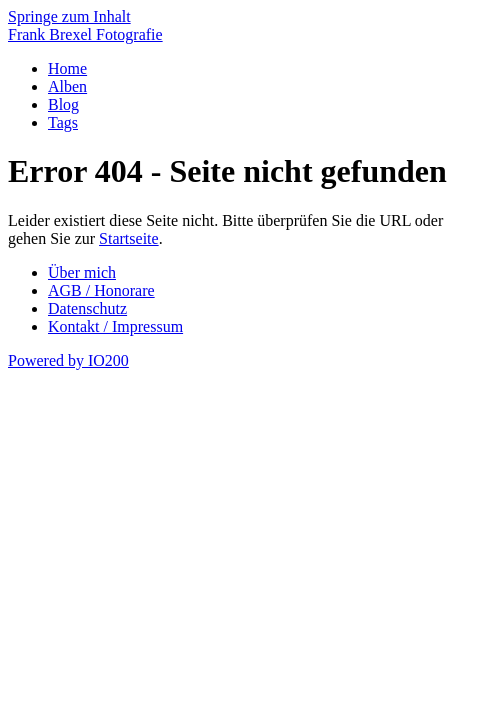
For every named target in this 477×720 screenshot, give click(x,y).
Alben (67, 86)
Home (67, 68)
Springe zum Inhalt (69, 16)
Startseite (129, 238)
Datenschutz (87, 308)
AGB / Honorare (101, 290)
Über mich (82, 272)
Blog (63, 104)
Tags (63, 122)
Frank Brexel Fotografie (85, 34)
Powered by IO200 (68, 360)
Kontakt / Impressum (115, 326)
